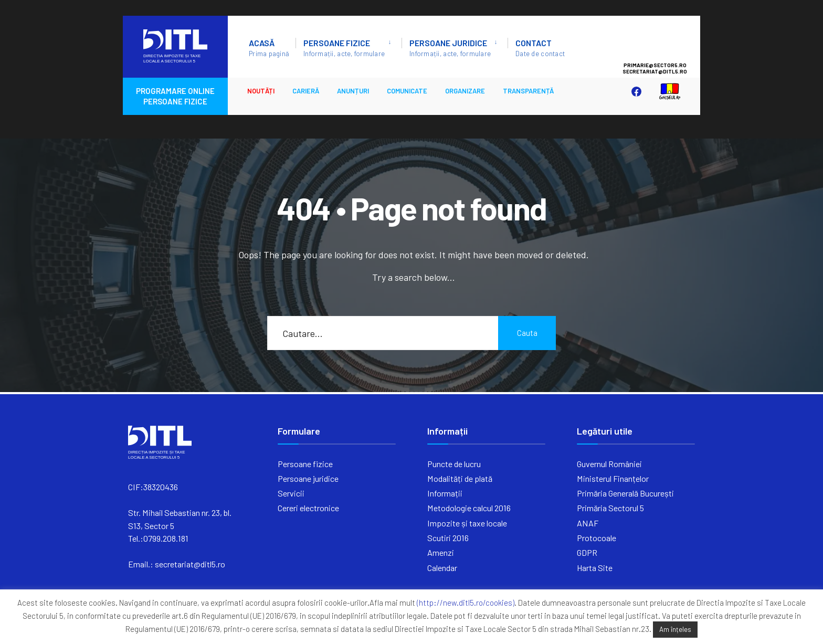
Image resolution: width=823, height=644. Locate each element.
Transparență (528, 91)
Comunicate (407, 91)
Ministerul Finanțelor (613, 478)
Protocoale (597, 538)
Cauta (527, 333)
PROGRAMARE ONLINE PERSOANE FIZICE (175, 96)
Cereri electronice (308, 508)
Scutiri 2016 (448, 538)
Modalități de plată (460, 478)
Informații (445, 493)
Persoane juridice (450, 48)
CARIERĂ (306, 91)
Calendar (442, 568)
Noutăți (261, 91)
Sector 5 (666, 42)
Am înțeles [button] (675, 629)
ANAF (588, 523)
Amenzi (441, 552)
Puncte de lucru (454, 464)
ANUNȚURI (353, 91)
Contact (540, 48)
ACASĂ (269, 48)
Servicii (291, 493)
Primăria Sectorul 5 (610, 508)
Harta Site (595, 568)
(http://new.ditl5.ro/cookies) (466, 603)
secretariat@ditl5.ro (190, 564)
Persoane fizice (344, 48)
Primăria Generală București (625, 493)
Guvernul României (609, 464)
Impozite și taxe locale (467, 523)
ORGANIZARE (465, 91)
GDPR (587, 552)
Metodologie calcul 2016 (469, 508)
